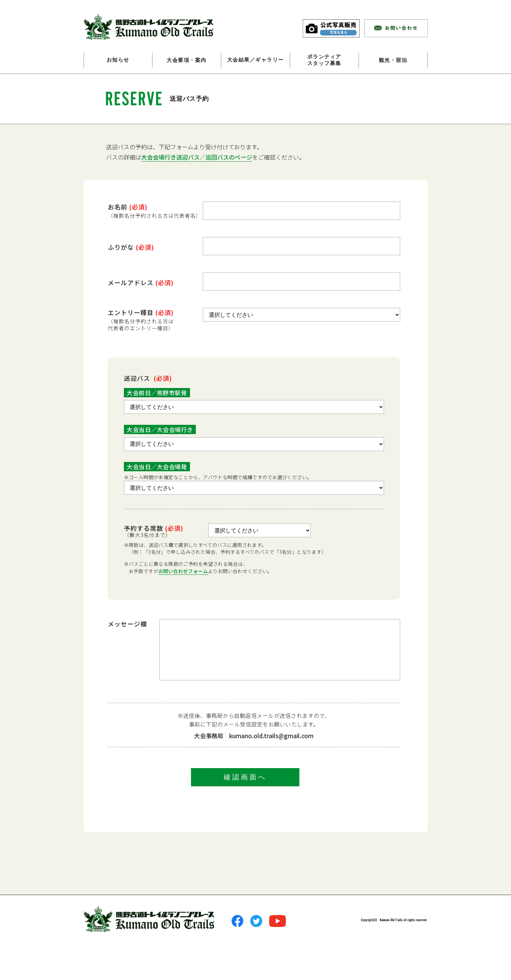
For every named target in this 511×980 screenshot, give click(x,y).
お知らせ (118, 60)
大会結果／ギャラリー (255, 60)
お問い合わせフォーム (183, 571)
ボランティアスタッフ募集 (324, 60)
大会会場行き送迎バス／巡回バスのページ (197, 157)
